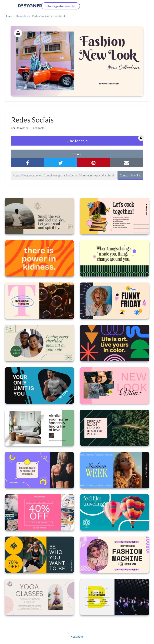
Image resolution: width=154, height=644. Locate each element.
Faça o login (26, 6)
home (9, 16)
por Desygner (20, 128)
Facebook (60, 16)
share (77, 154)
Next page (77, 636)
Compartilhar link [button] (130, 175)
